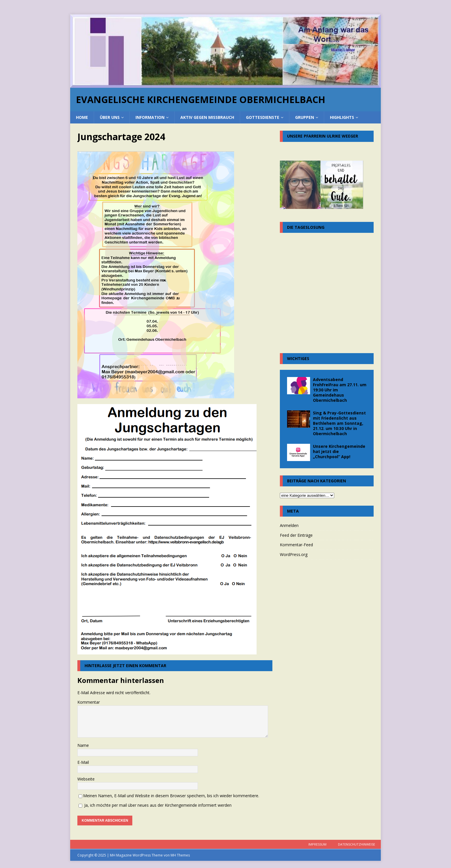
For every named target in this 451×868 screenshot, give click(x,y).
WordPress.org (294, 554)
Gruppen (305, 117)
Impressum (317, 844)
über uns (110, 117)
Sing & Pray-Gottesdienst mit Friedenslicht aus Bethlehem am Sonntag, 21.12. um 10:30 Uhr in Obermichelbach (339, 423)
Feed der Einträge (296, 535)
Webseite (86, 779)
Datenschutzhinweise (357, 844)
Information (150, 117)
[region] (225, 51)
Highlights (342, 117)
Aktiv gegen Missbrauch (207, 117)
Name (83, 745)
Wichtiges (298, 358)
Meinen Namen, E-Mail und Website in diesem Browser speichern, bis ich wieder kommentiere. (171, 796)
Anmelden (289, 525)
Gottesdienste (263, 117)
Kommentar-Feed (296, 545)
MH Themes (180, 855)
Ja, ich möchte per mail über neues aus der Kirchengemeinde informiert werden (155, 805)
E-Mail (83, 762)
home (82, 117)
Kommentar (89, 702)
